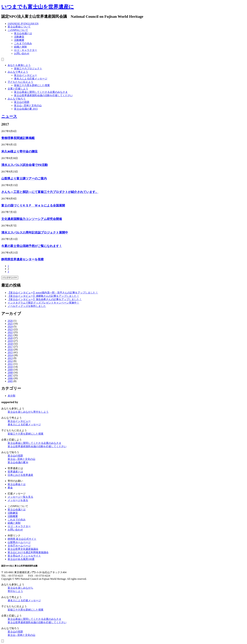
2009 (10, 370)
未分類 (11, 396)
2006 (10, 378)
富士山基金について (19, 27)
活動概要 (19, 40)
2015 (10, 352)
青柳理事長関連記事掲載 (18, 138)
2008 (10, 373)
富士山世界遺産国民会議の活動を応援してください (43, 95)
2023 (10, 329)
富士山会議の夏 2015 (26, 109)
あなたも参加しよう (19, 65)
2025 (10, 324)
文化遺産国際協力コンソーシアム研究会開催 (32, 219)
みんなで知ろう (17, 99)
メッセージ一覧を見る (20, 497)
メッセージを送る (18, 500)
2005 (10, 381)
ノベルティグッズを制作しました (27, 306)
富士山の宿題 (22, 102)
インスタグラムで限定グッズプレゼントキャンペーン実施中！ (43, 303)
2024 (10, 326)
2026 (10, 321)
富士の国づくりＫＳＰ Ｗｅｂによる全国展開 (33, 205)
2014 (10, 355)
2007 (10, 375)
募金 (10, 488)
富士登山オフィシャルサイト (24, 556)
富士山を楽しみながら (28, 412)
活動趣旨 (19, 37)
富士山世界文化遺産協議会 (23, 549)
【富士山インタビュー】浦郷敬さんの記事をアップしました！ (43, 296)
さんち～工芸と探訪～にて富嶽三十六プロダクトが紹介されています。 (50, 192)
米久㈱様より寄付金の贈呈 (19, 151)
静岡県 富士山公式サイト (22, 539)
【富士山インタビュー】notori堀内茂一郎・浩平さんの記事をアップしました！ (53, 293)
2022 (10, 332)
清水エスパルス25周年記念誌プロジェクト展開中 (35, 232)
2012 (10, 361)
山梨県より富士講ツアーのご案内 (24, 178)
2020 (10, 338)
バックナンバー (10, 278)
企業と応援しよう (18, 89)
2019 (10, 341)
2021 (10, 335)
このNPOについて (18, 30)
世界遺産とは (15, 472)
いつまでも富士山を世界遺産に (38, 7)
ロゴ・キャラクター (26, 50)
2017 (10, 347)
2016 (10, 349)
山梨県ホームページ (19, 542)
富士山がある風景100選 (21, 559)
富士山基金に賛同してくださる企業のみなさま (41, 92)
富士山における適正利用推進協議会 (28, 552)
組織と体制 (20, 47)
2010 (10, 367)
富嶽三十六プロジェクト (28, 68)
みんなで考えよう (18, 72)
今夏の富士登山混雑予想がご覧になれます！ (32, 246)
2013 (10, 358)
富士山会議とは (23, 33)
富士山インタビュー (26, 75)
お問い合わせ (22, 53)
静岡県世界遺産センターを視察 (23, 259)
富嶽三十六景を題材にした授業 (32, 85)
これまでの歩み (23, 43)
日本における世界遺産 (20, 475)
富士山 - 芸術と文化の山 (28, 105)
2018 (10, 344)
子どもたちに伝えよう (20, 82)
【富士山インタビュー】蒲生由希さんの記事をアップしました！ (45, 299)
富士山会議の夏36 (18, 462)
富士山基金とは (17, 484)
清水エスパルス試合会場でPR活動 (25, 165)
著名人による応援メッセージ (31, 79)
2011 (10, 364)
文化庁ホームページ (19, 546)
